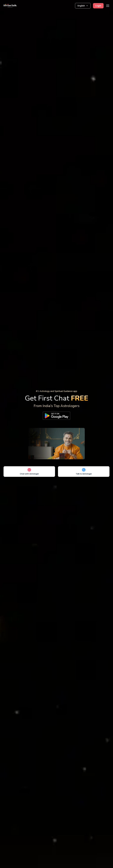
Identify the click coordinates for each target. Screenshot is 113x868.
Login (98, 6)
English (83, 6)
